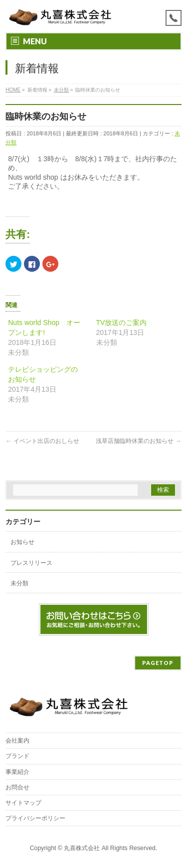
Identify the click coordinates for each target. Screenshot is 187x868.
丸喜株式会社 (82, 848)
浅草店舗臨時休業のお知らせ (138, 441)
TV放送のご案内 (122, 323)
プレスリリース (31, 563)
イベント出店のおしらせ (42, 441)
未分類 (19, 583)
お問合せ (17, 787)
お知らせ (22, 542)
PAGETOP (158, 663)
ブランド (17, 756)
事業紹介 (17, 772)
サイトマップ (23, 803)
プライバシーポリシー (35, 818)
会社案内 (17, 741)
